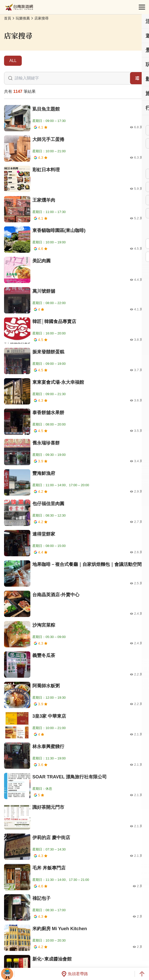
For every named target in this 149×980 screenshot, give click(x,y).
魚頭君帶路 (75, 974)
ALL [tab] (13, 61)
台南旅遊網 (19, 7)
